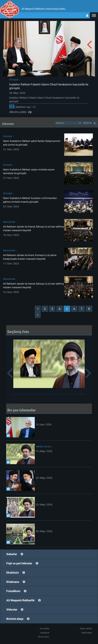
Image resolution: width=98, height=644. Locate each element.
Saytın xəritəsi (86, 629)
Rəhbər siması (44, 447)
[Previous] (38, 309)
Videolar (12, 610)
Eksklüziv (13, 573)
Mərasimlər (9, 222)
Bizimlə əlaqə (15, 619)
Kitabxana (13, 582)
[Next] (38, 315)
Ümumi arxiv (44, 637)
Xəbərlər (12, 554)
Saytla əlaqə (87, 633)
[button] (94, 15)
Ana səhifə (44, 629)
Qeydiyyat (45, 633)
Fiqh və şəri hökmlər (19, 563)
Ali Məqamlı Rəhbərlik (20, 600)
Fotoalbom (13, 591)
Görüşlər (14, 80)
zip (29, 112)
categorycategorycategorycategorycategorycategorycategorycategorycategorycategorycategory (68, 123)
